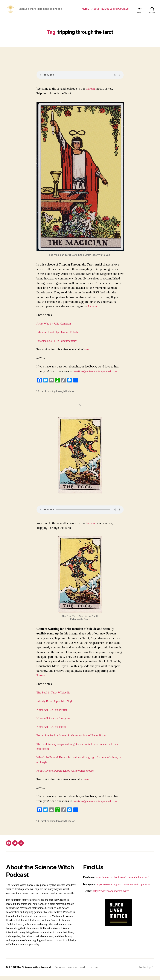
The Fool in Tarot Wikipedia (55, 697)
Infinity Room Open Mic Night (56, 706)
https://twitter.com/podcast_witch (111, 895)
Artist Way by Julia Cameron (55, 328)
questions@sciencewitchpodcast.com (96, 376)
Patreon (91, 93)
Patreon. (93, 311)
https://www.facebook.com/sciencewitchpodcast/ (122, 882)
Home (85, 11)
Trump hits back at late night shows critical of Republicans (73, 740)
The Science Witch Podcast (34, 972)
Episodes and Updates (115, 11)
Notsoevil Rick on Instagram (55, 723)
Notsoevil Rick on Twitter (53, 714)
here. (86, 354)
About (95, 11)
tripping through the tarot (61, 396)
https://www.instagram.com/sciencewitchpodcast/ (123, 889)
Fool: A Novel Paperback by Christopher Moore (67, 775)
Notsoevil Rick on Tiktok (53, 731)
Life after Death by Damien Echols (59, 337)
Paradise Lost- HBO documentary (58, 345)
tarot (43, 396)
